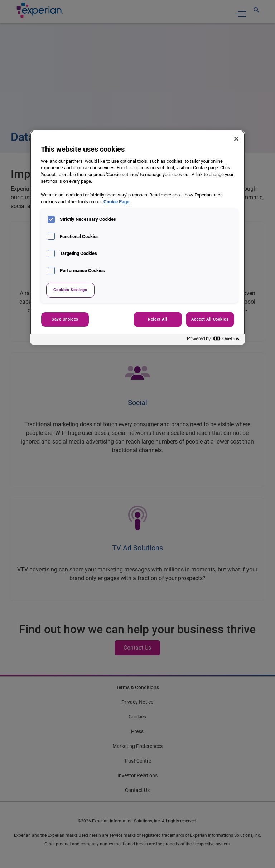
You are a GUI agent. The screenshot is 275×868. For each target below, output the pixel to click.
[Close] (236, 139)
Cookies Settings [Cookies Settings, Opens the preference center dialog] (70, 290)
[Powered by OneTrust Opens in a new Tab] (214, 340)
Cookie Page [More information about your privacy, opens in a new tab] (116, 202)
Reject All (158, 319)
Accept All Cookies (210, 319)
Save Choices (65, 319)
